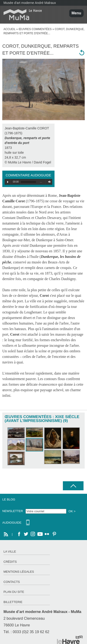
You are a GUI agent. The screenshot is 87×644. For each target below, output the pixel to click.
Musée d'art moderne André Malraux (30, 3)
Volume (49, 182)
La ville (10, 552)
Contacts (12, 582)
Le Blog (9, 499)
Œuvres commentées (35, 29)
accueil (10, 29)
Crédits (10, 562)
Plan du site (14, 592)
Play (8, 182)
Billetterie (13, 602)
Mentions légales (19, 572)
